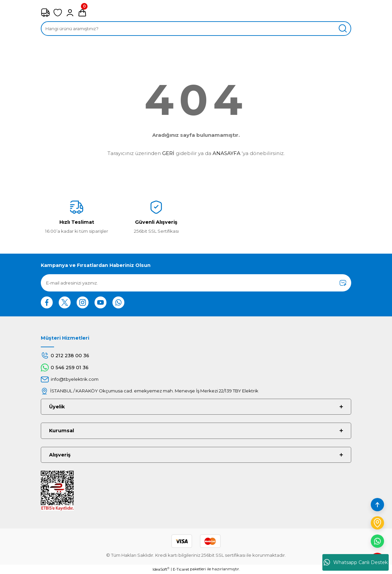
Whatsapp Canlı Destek (356, 562)
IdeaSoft (161, 569)
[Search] (196, 29)
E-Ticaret (181, 569)
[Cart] (82, 13)
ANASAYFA (227, 153)
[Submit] (343, 283)
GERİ (168, 153)
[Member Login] (70, 13)
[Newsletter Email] (196, 283)
